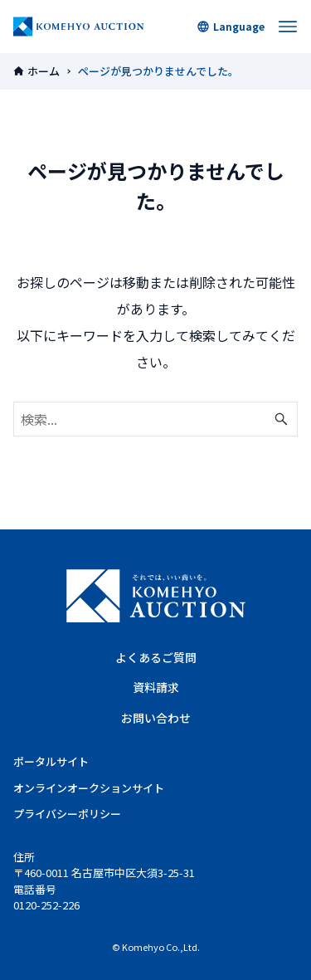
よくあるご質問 (156, 657)
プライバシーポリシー (67, 814)
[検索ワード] (155, 419)
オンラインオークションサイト (89, 788)
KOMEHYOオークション (79, 27)
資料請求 (156, 687)
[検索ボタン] (281, 419)
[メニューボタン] (288, 27)
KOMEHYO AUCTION (156, 596)
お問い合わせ (156, 718)
